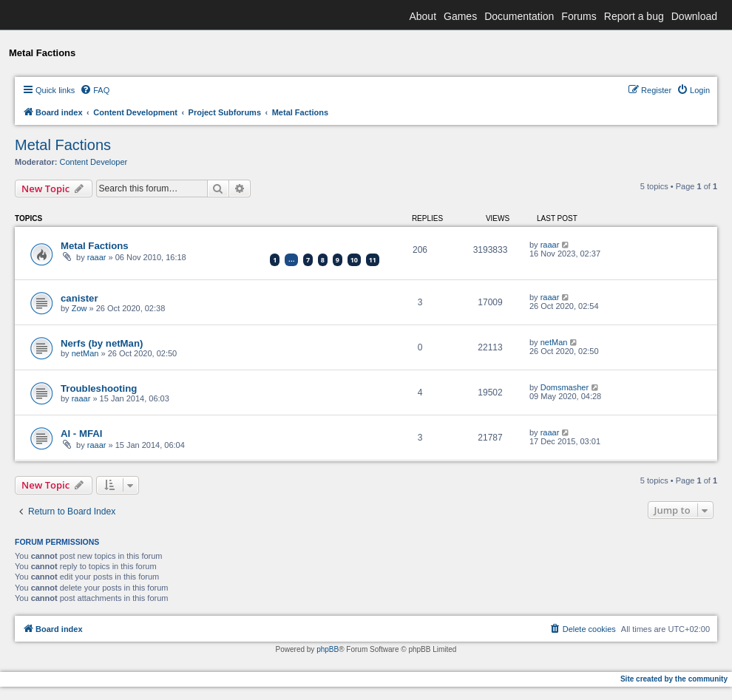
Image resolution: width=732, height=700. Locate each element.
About (423, 16)
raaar (97, 257)
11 (373, 260)
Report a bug (634, 16)
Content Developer (94, 162)
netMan (85, 353)
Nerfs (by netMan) (102, 343)
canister (79, 298)
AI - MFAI (81, 434)
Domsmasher (565, 387)
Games (460, 16)
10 (354, 260)
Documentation (519, 16)
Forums (579, 16)
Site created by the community (674, 679)
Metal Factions (63, 145)
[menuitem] (95, 90)
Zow (79, 308)
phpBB (328, 649)
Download (694, 16)
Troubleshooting (99, 388)
